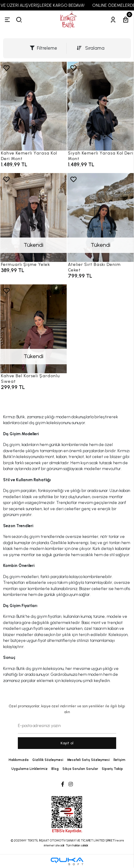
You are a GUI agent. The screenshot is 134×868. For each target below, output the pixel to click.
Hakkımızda (19, 760)
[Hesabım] (113, 20)
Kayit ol (67, 743)
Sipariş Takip (112, 769)
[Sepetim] (126, 20)
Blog (55, 769)
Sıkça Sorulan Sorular (80, 769)
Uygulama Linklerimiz (30, 769)
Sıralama (91, 48)
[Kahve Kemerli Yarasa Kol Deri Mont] (33, 106)
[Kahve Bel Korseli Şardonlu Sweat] (33, 329)
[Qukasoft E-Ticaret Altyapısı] (67, 861)
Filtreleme (43, 48)
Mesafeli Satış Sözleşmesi (88, 760)
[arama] (19, 20)
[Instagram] (71, 784)
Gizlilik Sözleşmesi (48, 760)
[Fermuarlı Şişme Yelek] (33, 217)
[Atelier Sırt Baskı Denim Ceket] (100, 217)
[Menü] (7, 20)
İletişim (119, 760)
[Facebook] (63, 784)
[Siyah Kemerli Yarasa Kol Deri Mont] (100, 106)
